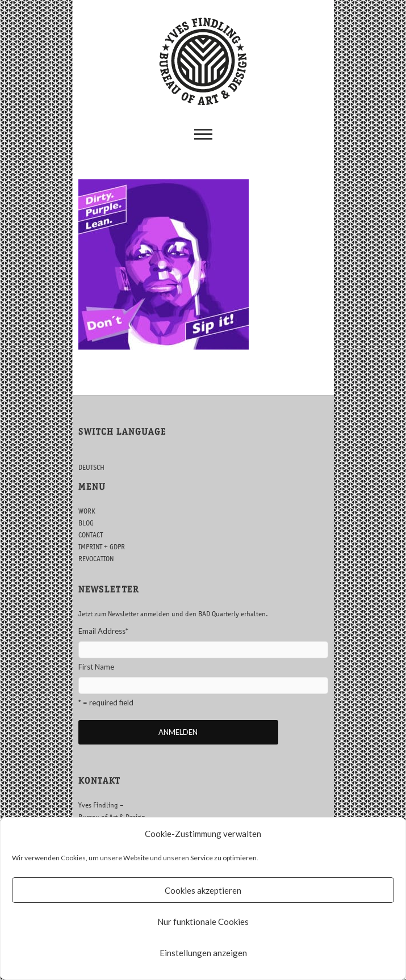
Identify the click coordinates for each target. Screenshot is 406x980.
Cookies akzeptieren (203, 890)
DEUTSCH (91, 467)
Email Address (103, 631)
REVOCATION (96, 559)
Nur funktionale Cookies (203, 922)
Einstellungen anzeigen (203, 953)
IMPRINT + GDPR (102, 547)
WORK (87, 511)
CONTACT (91, 535)
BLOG (86, 523)
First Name (96, 667)
